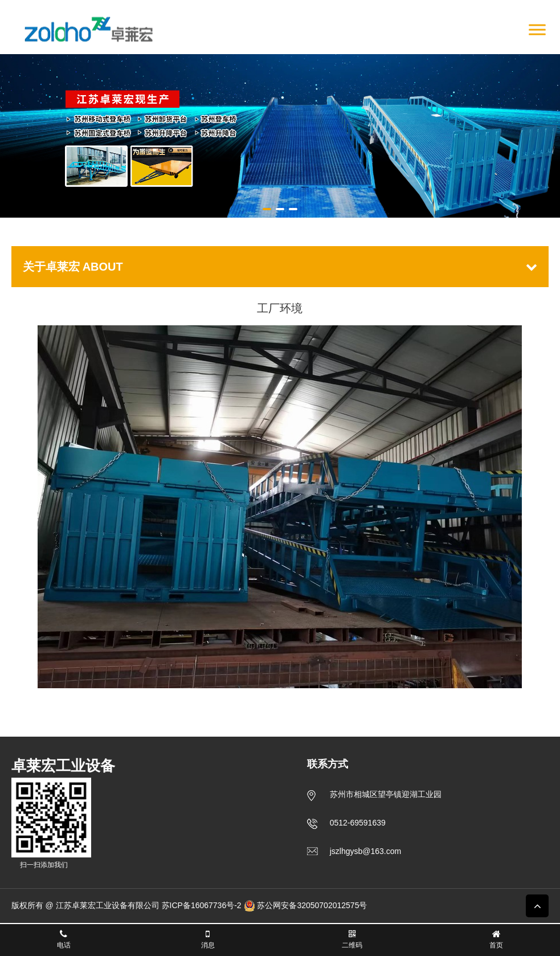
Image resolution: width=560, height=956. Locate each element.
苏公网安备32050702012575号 (306, 905)
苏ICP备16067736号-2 (202, 905)
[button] (267, 209)
